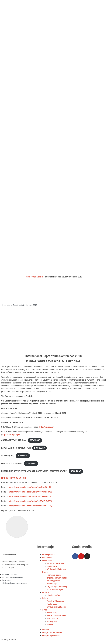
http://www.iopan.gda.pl (12, 435)
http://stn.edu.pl (46, 427)
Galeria (45, 598)
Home (28, 277)
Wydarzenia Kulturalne (57, 569)
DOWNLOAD (35, 440)
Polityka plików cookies (52, 633)
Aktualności (47, 558)
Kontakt (50, 624)
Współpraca (52, 621)
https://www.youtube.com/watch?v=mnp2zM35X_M (31, 506)
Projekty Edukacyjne (56, 563)
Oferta (45, 572)
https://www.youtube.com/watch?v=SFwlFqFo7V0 (30, 501)
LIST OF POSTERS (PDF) (12, 463)
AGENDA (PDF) (8, 456)
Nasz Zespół (52, 619)
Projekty (46, 592)
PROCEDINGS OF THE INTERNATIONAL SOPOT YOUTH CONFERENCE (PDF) (34, 471)
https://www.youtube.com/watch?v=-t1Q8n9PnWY (30, 492)
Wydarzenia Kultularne (57, 607)
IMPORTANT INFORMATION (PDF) (16, 448)
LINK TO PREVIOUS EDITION (14, 478)
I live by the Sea (54, 595)
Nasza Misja (52, 613)
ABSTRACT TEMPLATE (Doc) (14, 440)
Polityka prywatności (51, 635)
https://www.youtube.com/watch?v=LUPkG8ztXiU (30, 496)
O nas (45, 610)
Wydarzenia (38, 277)
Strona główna (48, 555)
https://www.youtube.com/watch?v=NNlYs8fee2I (30, 487)
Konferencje (52, 566)
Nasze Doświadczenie (56, 616)
